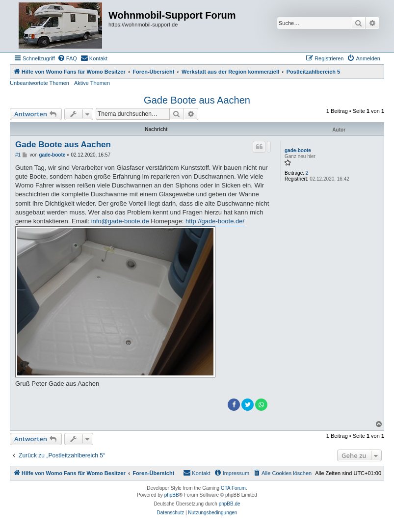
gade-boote (298, 150)
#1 (18, 155)
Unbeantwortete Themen (39, 83)
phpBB (172, 495)
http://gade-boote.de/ (215, 221)
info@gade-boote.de (120, 221)
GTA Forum (233, 488)
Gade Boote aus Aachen (197, 100)
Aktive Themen (92, 83)
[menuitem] (67, 58)
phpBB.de (230, 504)
